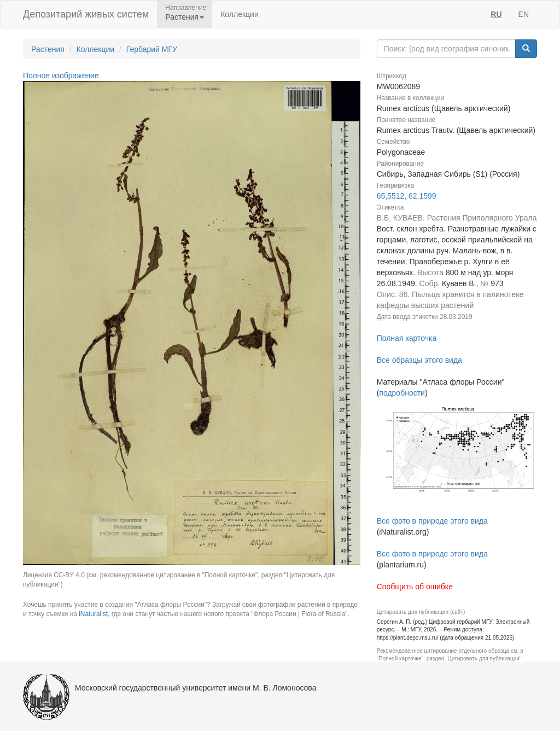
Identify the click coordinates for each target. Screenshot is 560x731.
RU (496, 14)
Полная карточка (407, 338)
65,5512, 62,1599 (407, 196)
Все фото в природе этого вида (432, 521)
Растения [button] (185, 17)
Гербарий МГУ (152, 49)
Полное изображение (61, 76)
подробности (402, 393)
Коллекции (240, 14)
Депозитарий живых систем (86, 14)
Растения (48, 49)
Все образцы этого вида (419, 360)
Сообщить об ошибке (415, 587)
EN (524, 14)
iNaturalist (93, 614)
